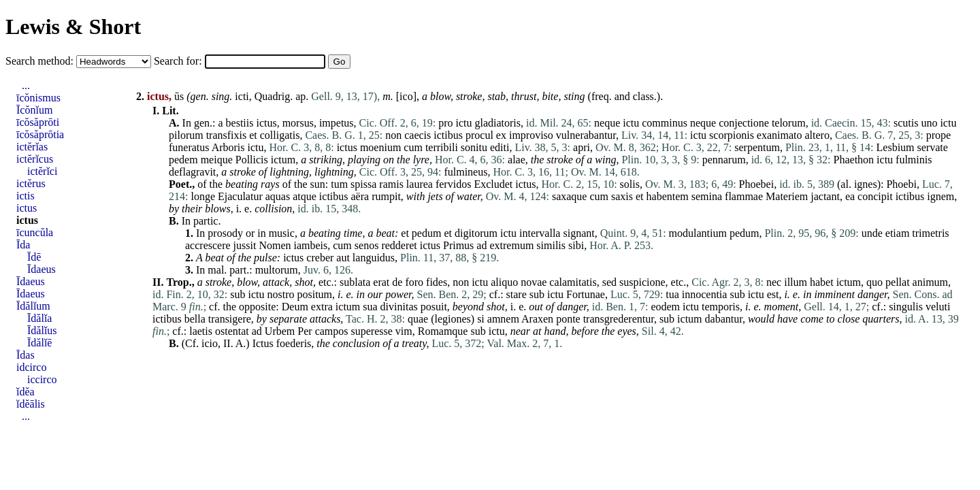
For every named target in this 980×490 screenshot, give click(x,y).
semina (707, 196)
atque (305, 196)
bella (195, 319)
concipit (875, 196)
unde (872, 233)
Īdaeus (42, 269)
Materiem (787, 196)
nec (774, 282)
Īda (23, 245)
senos (367, 245)
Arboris (228, 147)
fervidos (453, 184)
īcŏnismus (38, 98)
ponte (568, 319)
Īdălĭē (39, 343)
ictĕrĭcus (35, 159)
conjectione (744, 123)
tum (339, 184)
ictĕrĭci (42, 171)
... (26, 85)
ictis (26, 196)
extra (322, 307)
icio (210, 343)
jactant (825, 196)
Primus (458, 245)
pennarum (724, 160)
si (481, 319)
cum (413, 147)
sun (318, 184)
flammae (744, 196)
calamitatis (573, 282)
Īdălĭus (42, 330)
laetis (201, 331)
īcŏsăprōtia (40, 134)
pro (445, 123)
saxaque (570, 196)
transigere (230, 319)
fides (437, 282)
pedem (183, 160)
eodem (665, 307)
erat (381, 282)
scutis (906, 123)
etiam (898, 233)
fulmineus (465, 172)
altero (817, 135)
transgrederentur (619, 319)
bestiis (240, 123)
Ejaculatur (240, 196)
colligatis (280, 135)
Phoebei (757, 184)
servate (933, 147)
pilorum (186, 135)
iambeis (311, 245)
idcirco (31, 367)
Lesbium (896, 147)
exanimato (780, 135)
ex (501, 135)
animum (930, 282)
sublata (355, 282)
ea (850, 196)
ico (406, 96)
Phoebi (901, 184)
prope (938, 135)
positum (314, 294)
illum (796, 282)
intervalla (540, 233)
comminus (665, 123)
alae (517, 160)
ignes (866, 184)
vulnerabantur (586, 135)
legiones (452, 319)
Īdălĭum (33, 306)
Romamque (443, 331)
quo (875, 282)
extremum (511, 245)
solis (630, 184)
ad (481, 245)
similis (551, 245)
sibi (576, 245)
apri (582, 147)
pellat (898, 282)
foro (414, 282)
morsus (298, 123)
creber (320, 258)
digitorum (476, 233)
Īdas (26, 355)
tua (672, 294)
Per (305, 331)
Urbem (280, 331)
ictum (283, 160)
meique (217, 160)
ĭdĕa (26, 392)
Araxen (537, 319)
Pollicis (252, 160)
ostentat (232, 331)
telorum (789, 123)
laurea (420, 184)
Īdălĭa (39, 318)
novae (534, 282)
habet (822, 282)
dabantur (724, 319)
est (773, 294)
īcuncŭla (35, 232)
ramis (391, 184)
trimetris (930, 233)
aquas (278, 196)
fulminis (914, 160)
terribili (442, 147)
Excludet (493, 184)
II (227, 343)
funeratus (189, 147)
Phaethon (854, 160)
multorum (277, 270)
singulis (906, 307)
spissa (363, 184)
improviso (531, 135)
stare (517, 294)
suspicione (642, 282)
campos (332, 331)
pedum (427, 233)
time (353, 233)
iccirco (42, 379)
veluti (938, 307)
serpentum (757, 147)
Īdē (34, 257)
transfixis (227, 135)
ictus (266, 123)
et (253, 135)
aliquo (504, 282)
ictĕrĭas (32, 147)
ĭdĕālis (31, 404)
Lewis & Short (73, 27)
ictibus (448, 135)
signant (578, 233)
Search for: (179, 61)
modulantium (698, 233)
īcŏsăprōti (38, 122)
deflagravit (192, 172)
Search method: (41, 61)
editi (500, 147)
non (393, 135)
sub (238, 294)
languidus (374, 258)
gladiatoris (497, 123)
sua (370, 307)
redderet (399, 245)
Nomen (275, 245)
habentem (668, 196)
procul (479, 135)
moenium (380, 147)
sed (609, 282)
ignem (941, 196)
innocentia (705, 294)
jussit (245, 245)
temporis (721, 307)
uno (929, 123)
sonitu (474, 147)
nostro (280, 294)
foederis (294, 343)
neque (607, 123)
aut (343, 258)
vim (404, 331)
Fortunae (586, 294)
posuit (434, 307)
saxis (622, 196)
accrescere (208, 245)
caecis (418, 135)
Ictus (263, 343)
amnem (503, 319)
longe (203, 196)
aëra (360, 196)
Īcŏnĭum (34, 110)
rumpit (386, 196)
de (397, 282)
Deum (295, 307)
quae (418, 319)
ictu (463, 123)
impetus (337, 123)
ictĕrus (31, 183)
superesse (372, 331)
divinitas (399, 307)
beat (385, 233)
